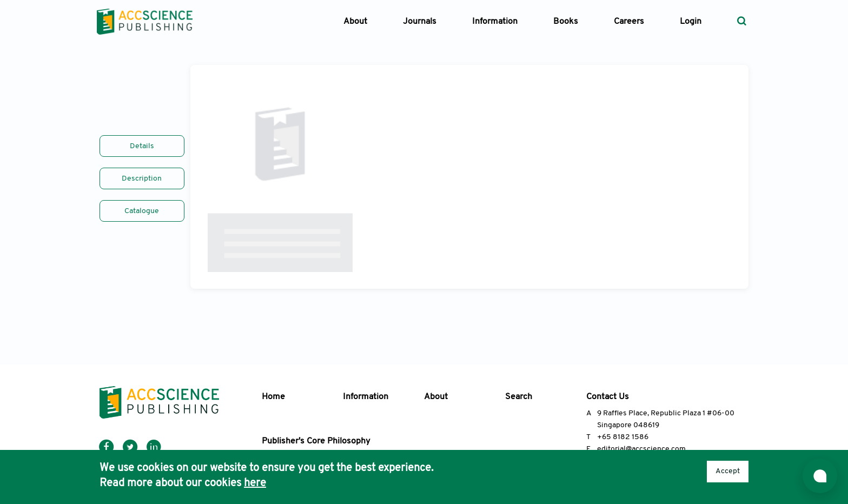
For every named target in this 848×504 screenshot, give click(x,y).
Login (691, 22)
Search (519, 397)
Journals (420, 22)
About (436, 397)
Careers (629, 22)
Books (566, 22)
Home (273, 397)
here (255, 483)
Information (366, 397)
